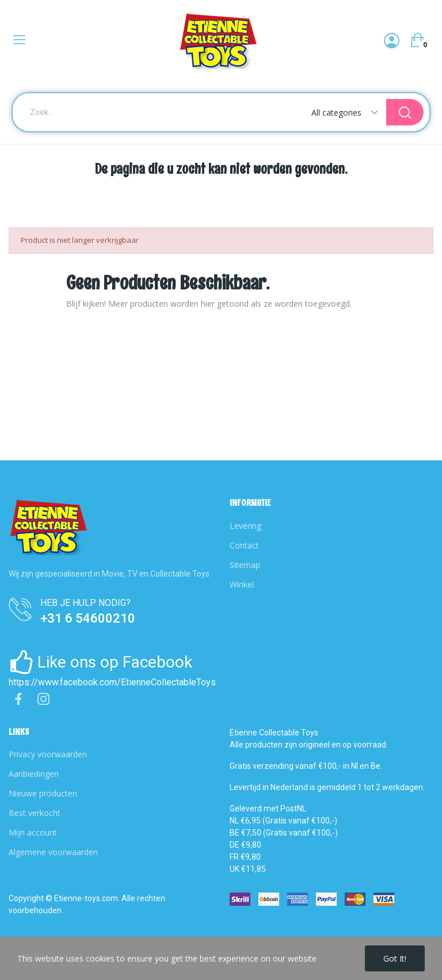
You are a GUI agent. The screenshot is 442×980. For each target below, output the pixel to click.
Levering (245, 526)
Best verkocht (35, 813)
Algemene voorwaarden (53, 852)
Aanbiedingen (34, 774)
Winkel (242, 584)
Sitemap (245, 565)
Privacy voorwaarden (48, 754)
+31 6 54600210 (88, 618)
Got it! (395, 958)
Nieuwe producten (43, 793)
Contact (244, 545)
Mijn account (33, 832)
